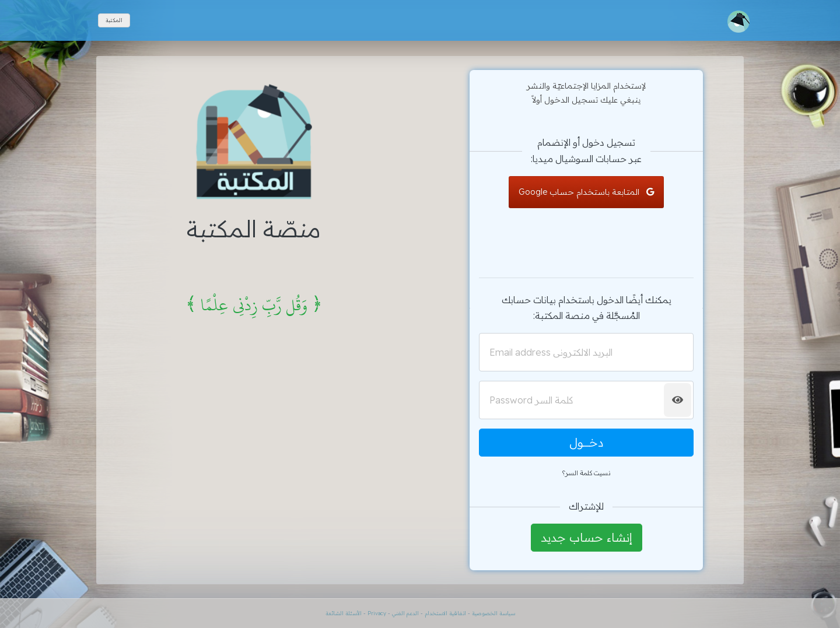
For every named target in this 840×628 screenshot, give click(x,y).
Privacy (377, 613)
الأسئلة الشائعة (344, 613)
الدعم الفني (405, 613)
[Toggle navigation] (738, 22)
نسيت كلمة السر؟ (586, 473)
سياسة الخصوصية (494, 613)
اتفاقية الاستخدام (444, 613)
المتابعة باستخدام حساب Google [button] (586, 192)
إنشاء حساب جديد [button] (587, 537)
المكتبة (114, 20)
